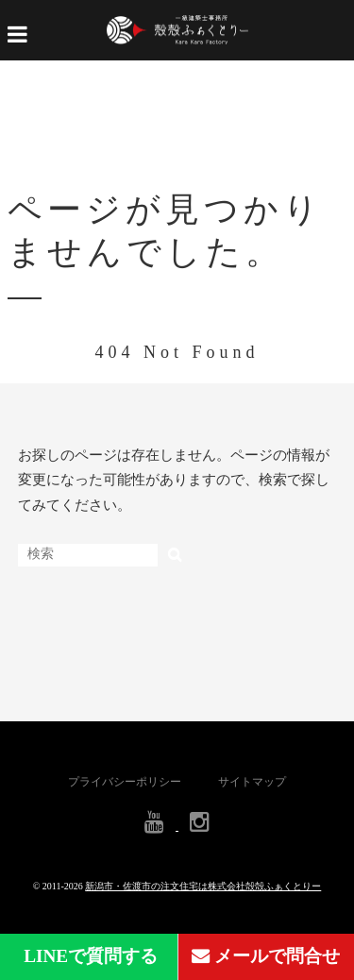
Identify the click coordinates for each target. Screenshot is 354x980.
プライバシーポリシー (125, 782)
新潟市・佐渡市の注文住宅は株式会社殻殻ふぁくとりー (203, 886)
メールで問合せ (266, 956)
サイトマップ (252, 782)
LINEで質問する (88, 956)
